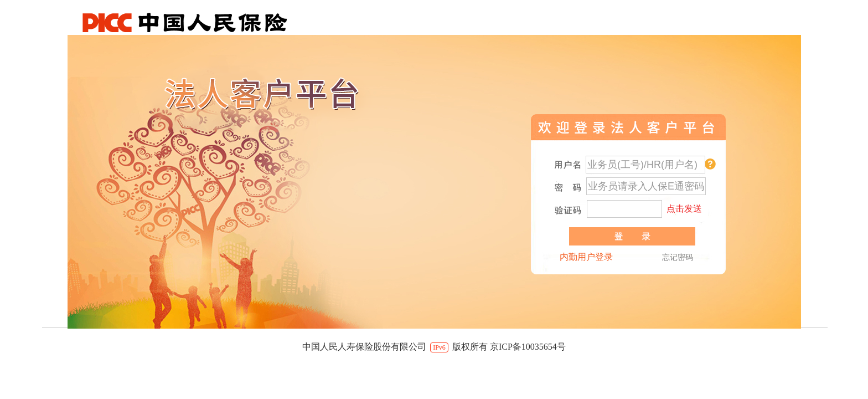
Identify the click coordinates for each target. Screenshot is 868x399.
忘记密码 (678, 257)
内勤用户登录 (586, 257)
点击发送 (684, 209)
